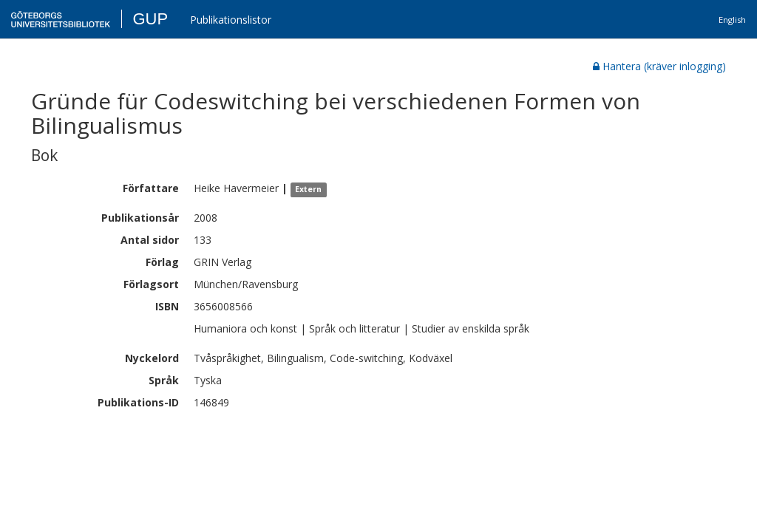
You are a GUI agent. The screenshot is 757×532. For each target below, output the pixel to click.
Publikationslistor (231, 20)
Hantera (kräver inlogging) (659, 66)
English (732, 20)
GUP (150, 19)
